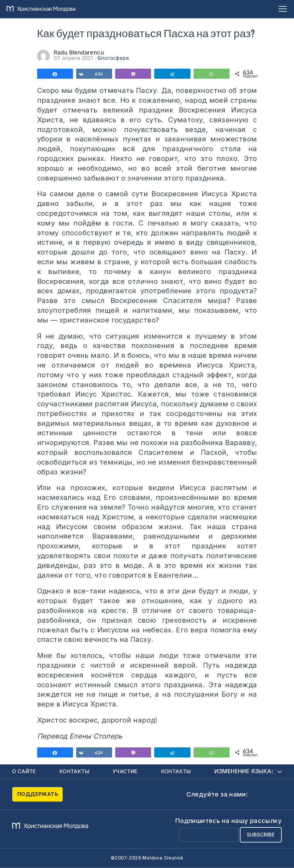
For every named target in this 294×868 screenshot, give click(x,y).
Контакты (74, 771)
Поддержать (38, 794)
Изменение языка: (248, 771)
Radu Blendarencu (79, 52)
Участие (125, 771)
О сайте (24, 771)
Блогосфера (113, 58)
